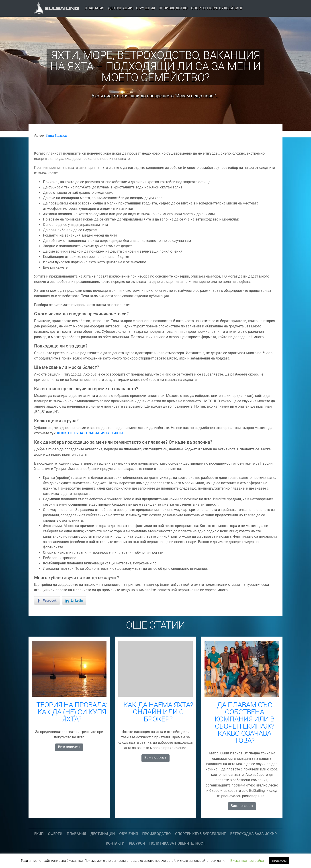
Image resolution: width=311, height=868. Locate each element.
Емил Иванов (56, 136)
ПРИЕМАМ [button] (279, 861)
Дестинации (120, 8)
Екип (39, 834)
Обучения (146, 8)
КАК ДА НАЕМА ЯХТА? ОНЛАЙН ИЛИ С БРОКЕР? (158, 712)
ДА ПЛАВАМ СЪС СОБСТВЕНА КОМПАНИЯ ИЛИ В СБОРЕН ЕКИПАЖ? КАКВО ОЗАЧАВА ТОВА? (245, 723)
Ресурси (137, 843)
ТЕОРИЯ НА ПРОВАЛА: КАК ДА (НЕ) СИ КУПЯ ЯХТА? (72, 712)
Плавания (94, 8)
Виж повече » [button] (69, 747)
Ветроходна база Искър (254, 834)
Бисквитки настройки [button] (247, 861)
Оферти (55, 834)
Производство (173, 8)
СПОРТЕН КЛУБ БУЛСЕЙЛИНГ (217, 8)
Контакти (115, 843)
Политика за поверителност (177, 843)
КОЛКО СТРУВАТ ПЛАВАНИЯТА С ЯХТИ (90, 433)
